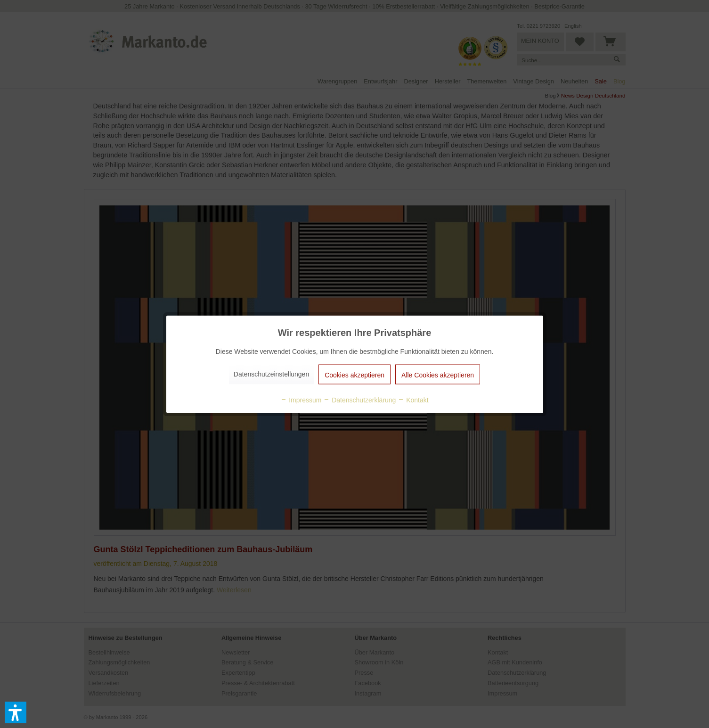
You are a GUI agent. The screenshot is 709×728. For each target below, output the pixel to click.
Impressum (301, 400)
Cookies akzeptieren (354, 375)
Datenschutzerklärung (359, 400)
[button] (16, 712)
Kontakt (413, 400)
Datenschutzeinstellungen (271, 374)
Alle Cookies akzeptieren (438, 375)
